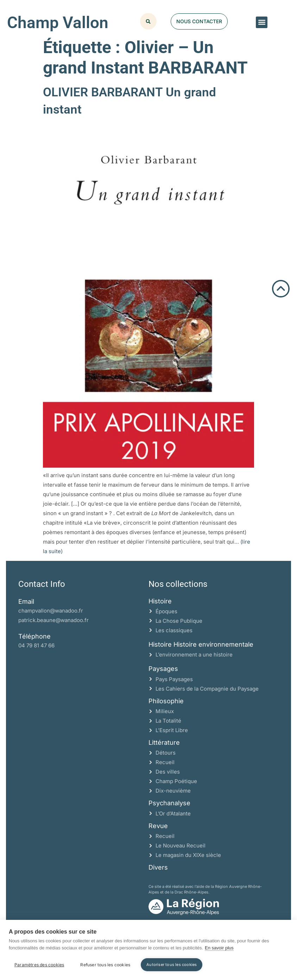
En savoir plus (219, 948)
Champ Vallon (58, 23)
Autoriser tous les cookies (172, 965)
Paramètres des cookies (39, 965)
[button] (262, 22)
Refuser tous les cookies (105, 965)
